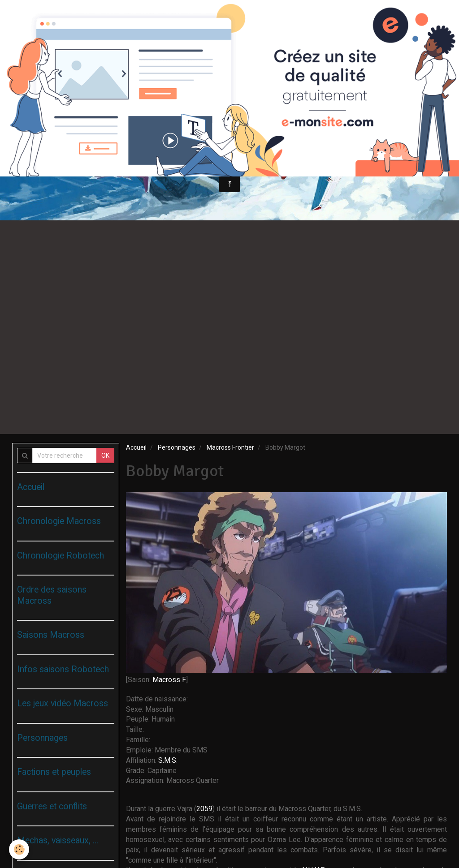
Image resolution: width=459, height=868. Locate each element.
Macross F (169, 680)
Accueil (136, 447)
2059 (204, 809)
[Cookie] (19, 849)
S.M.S (167, 760)
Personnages (177, 447)
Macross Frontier (230, 447)
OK (105, 455)
